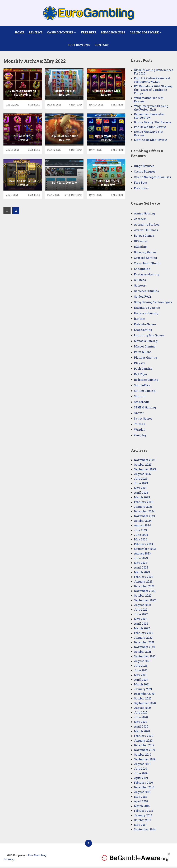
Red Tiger (141, 375)
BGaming (140, 247)
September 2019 (145, 760)
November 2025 (145, 461)
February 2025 (144, 503)
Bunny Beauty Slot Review (153, 123)
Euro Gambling (37, 856)
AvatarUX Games (146, 231)
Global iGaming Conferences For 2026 (153, 72)
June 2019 (141, 774)
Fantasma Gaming (147, 275)
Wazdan (140, 430)
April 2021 (141, 680)
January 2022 (143, 638)
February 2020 (144, 736)
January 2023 (143, 582)
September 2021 (145, 657)
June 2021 (141, 671)
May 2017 (140, 825)
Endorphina (142, 269)
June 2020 (141, 718)
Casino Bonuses (60, 32)
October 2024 (143, 521)
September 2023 (145, 549)
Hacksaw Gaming (146, 314)
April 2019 (141, 779)
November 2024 (145, 517)
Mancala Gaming (146, 342)
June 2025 (141, 484)
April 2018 (141, 802)
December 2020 (144, 694)
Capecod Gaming (145, 258)
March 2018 (142, 807)
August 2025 (142, 475)
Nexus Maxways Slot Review (149, 134)
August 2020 (142, 708)
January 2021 (143, 690)
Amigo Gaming (144, 214)
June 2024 (141, 535)
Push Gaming (143, 369)
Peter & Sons (143, 353)
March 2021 (142, 685)
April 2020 (141, 727)
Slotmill (140, 397)
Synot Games (143, 419)
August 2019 (142, 765)
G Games (140, 281)
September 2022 (145, 601)
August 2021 (142, 662)
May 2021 (140, 676)
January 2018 (143, 816)
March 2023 (142, 573)
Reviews (36, 32)
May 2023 (141, 563)
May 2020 (141, 722)
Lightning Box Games (149, 336)
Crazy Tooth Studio (147, 264)
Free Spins (141, 189)
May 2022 (141, 620)
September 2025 (145, 470)
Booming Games (145, 253)
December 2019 (144, 746)
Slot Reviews (79, 45)
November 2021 (144, 648)
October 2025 (143, 465)
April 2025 (141, 493)
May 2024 (141, 540)
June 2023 (141, 559)
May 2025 (141, 489)
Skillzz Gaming (145, 391)
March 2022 (142, 629)
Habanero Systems (147, 308)
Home (19, 32)
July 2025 (141, 479)
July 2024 (141, 531)
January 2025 (143, 507)
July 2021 (140, 666)
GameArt (140, 286)
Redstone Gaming (146, 380)
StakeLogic (142, 402)
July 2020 (141, 713)
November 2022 (145, 591)
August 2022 (142, 605)
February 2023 (144, 577)
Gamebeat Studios (146, 292)
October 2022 (143, 596)
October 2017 (143, 821)
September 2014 (145, 830)
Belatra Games (144, 236)
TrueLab (139, 425)
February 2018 (143, 811)
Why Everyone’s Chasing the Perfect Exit (151, 108)
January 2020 (143, 741)
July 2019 (141, 769)
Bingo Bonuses (113, 32)
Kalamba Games (145, 325)
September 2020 (145, 704)
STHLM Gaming (145, 408)
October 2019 (143, 755)
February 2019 (143, 783)
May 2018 (140, 797)
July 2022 (141, 610)
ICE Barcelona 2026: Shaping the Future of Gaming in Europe (153, 90)
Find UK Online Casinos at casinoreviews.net (152, 80)
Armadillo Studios (147, 225)
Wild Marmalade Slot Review (149, 100)
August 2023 (142, 554)
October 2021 (143, 652)
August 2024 (142, 526)
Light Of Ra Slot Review (150, 140)
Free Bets (88, 32)
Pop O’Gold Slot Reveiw (150, 128)
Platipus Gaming (146, 358)
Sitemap (9, 860)
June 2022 (141, 615)
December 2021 (144, 643)
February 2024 (144, 545)
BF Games (141, 242)
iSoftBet (140, 319)
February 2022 (144, 634)
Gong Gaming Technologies (153, 303)
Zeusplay (140, 436)
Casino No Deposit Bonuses (152, 178)
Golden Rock (143, 297)
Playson (140, 364)
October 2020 (143, 699)
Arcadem (140, 220)
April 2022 (141, 624)
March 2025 (142, 498)
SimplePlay (142, 386)
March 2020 (142, 732)
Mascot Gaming (145, 347)
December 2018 (144, 788)
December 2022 (144, 587)
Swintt (139, 414)
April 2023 (141, 568)
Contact (102, 45)
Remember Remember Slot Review (149, 116)
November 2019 (145, 750)
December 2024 (144, 512)
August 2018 (142, 793)
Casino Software (144, 32)
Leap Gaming (143, 330)
